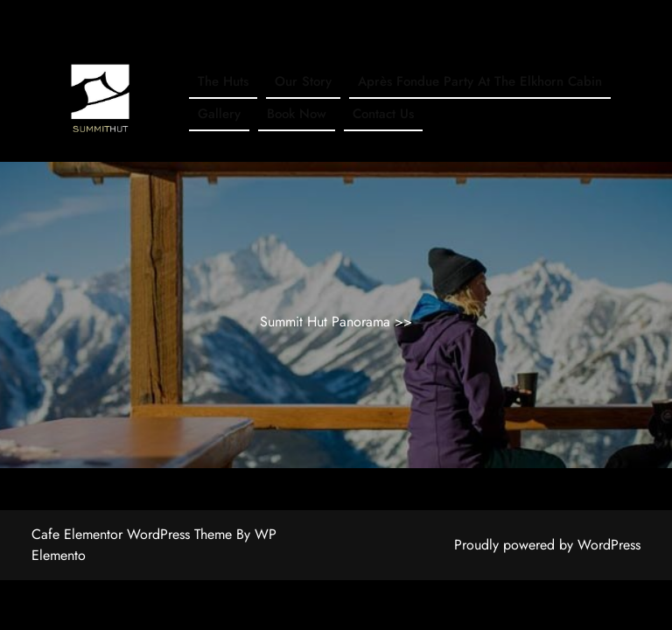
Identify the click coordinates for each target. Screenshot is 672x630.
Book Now (297, 114)
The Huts (223, 81)
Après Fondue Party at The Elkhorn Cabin (480, 81)
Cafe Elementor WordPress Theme (134, 534)
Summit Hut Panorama (327, 322)
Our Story (303, 81)
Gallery (219, 114)
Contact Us (383, 114)
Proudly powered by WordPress (547, 545)
